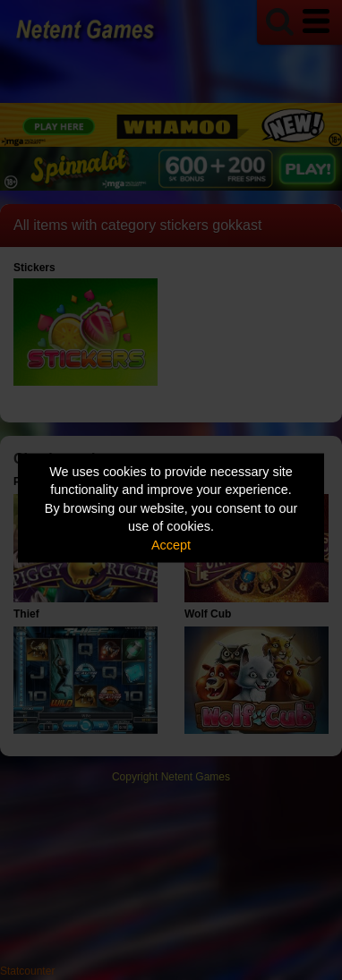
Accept (171, 544)
